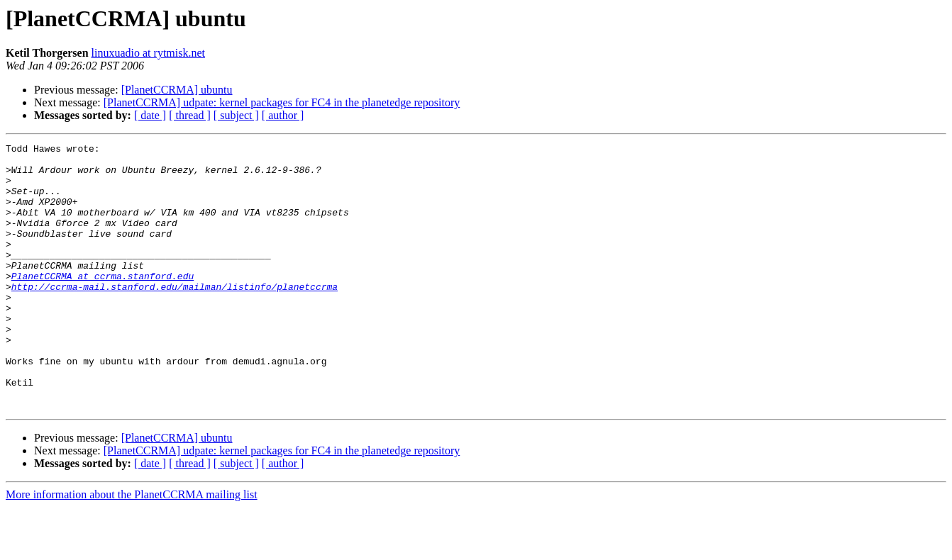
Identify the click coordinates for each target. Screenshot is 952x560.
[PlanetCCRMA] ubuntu (177, 90)
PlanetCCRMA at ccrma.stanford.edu (103, 303)
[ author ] (283, 115)
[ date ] (150, 115)
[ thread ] (190, 115)
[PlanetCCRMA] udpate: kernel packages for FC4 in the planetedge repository (282, 102)
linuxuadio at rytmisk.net (148, 53)
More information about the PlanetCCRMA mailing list (132, 548)
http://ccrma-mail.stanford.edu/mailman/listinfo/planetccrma (175, 316)
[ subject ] (236, 115)
